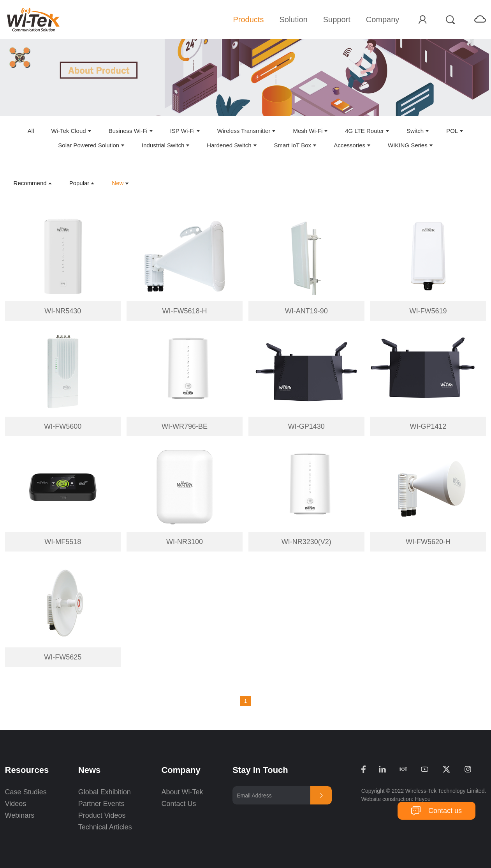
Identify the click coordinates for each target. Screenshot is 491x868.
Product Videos (103, 815)
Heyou (422, 799)
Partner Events (101, 804)
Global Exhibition (105, 792)
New (118, 183)
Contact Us (179, 804)
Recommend (30, 183)
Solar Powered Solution (89, 145)
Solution (293, 19)
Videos (16, 804)
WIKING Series (408, 145)
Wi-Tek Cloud (68, 131)
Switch (415, 131)
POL (452, 131)
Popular (79, 183)
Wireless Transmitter (244, 131)
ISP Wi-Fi (182, 131)
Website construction (387, 799)
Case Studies (26, 792)
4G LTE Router (364, 131)
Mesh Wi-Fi (308, 131)
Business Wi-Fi (128, 131)
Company (383, 19)
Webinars (20, 815)
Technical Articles (105, 827)
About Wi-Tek (182, 792)
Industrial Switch (163, 145)
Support (337, 19)
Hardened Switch (229, 145)
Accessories (349, 145)
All (31, 131)
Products (248, 19)
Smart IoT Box (293, 145)
